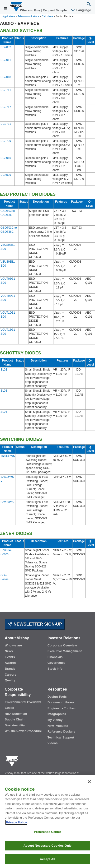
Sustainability (15, 725)
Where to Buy (31, 10)
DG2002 (6, 47)
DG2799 (6, 141)
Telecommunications (29, 16)
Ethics (9, 708)
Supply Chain (15, 719)
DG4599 (6, 175)
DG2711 (6, 90)
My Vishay (55, 720)
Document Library (61, 702)
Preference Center (47, 839)
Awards (10, 663)
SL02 (4, 370)
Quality (10, 680)
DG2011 (6, 60)
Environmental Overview (23, 702)
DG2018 (6, 77)
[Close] (89, 789)
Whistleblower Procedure (23, 731)
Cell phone (48, 16)
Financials (55, 657)
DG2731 (6, 124)
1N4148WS (8, 456)
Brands (10, 669)
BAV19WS (7, 502)
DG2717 (6, 107)
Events (10, 657)
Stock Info (55, 669)
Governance (56, 663)
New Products (58, 726)
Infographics (57, 714)
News (9, 651)
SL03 (4, 391)
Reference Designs (61, 731)
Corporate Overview (62, 645)
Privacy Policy (16, 830)
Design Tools (57, 697)
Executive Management (65, 651)
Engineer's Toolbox (62, 708)
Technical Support (61, 737)
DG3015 (6, 158)
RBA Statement (16, 714)
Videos (52, 743)
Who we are (13, 645)
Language (81, 10)
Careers (10, 675)
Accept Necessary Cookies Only (47, 853)
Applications (9, 16)
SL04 (4, 412)
